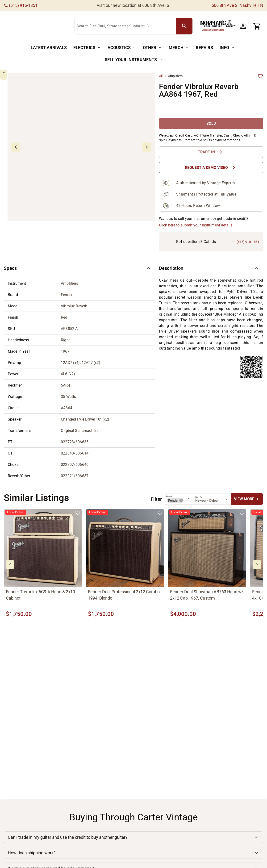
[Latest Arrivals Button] (49, 48)
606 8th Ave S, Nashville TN (237, 5)
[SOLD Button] (211, 123)
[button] (79, 268)
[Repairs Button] (204, 48)
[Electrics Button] (87, 48)
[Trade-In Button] (211, 152)
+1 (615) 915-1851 (246, 242)
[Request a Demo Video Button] (211, 168)
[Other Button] (152, 48)
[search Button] (184, 26)
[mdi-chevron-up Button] (18, 75)
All (161, 76)
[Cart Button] (257, 26)
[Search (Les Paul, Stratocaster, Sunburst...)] (126, 26)
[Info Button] (227, 48)
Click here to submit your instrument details (196, 225)
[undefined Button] (247, 499)
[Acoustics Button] (122, 48)
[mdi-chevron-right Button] (257, 565)
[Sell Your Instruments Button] (134, 60)
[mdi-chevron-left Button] (10, 565)
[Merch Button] (179, 48)
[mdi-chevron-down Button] (18, 129)
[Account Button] (243, 26)
